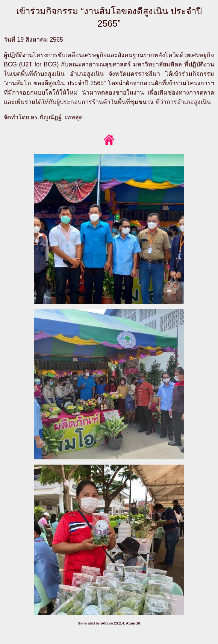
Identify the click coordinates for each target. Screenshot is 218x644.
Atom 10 (133, 623)
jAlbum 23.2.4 (112, 623)
